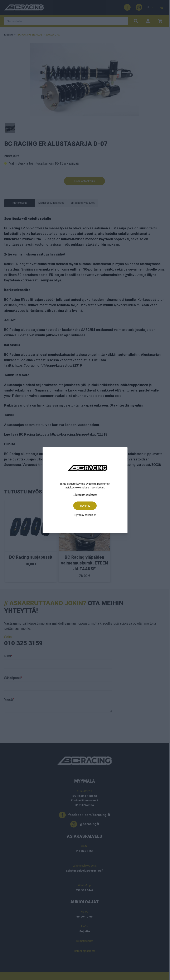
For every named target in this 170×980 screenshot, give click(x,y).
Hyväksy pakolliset (85, 515)
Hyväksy (85, 505)
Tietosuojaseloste (85, 494)
